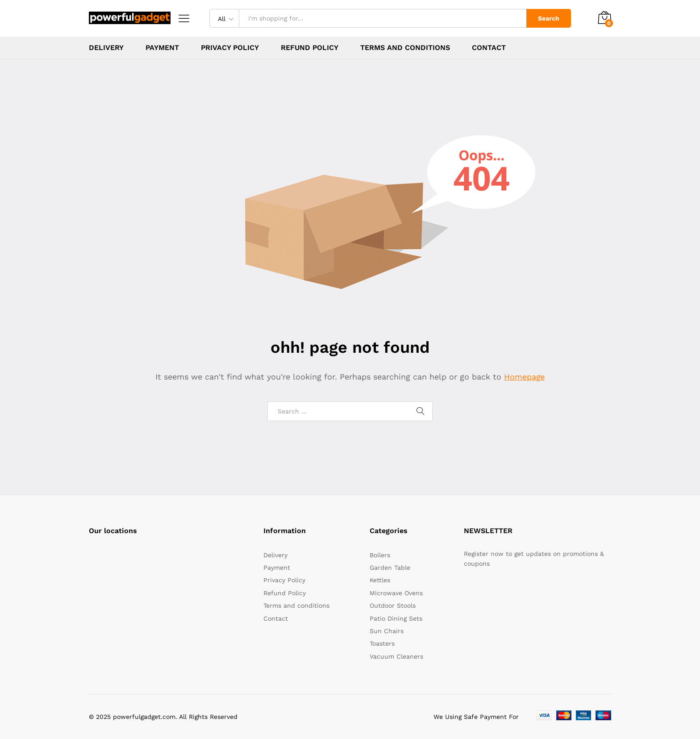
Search (549, 18)
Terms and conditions (405, 48)
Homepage (525, 377)
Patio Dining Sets (396, 618)
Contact (489, 48)
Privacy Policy (230, 48)
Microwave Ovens (396, 593)
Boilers (380, 555)
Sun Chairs (387, 631)
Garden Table (390, 568)
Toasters (382, 643)
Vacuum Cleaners (396, 656)
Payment (162, 48)
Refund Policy (310, 48)
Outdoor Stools (393, 605)
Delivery (106, 48)
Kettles (380, 580)
